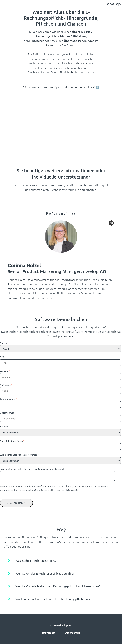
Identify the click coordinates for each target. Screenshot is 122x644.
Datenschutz (72, 633)
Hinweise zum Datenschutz (65, 490)
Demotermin (56, 185)
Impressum (49, 633)
